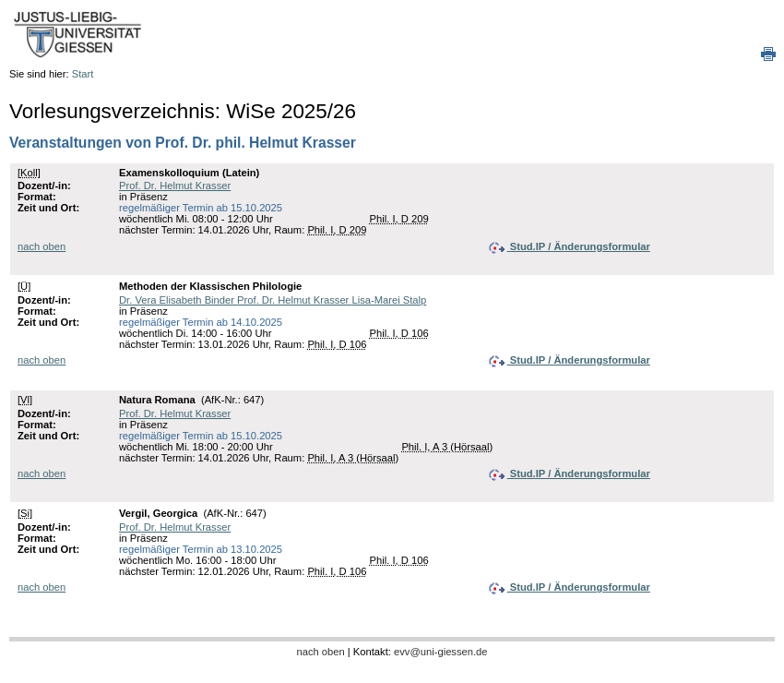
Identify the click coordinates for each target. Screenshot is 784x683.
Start (83, 74)
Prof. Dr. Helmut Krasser (175, 186)
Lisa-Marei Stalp (389, 300)
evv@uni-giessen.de (441, 652)
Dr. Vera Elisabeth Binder (178, 300)
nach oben (42, 246)
